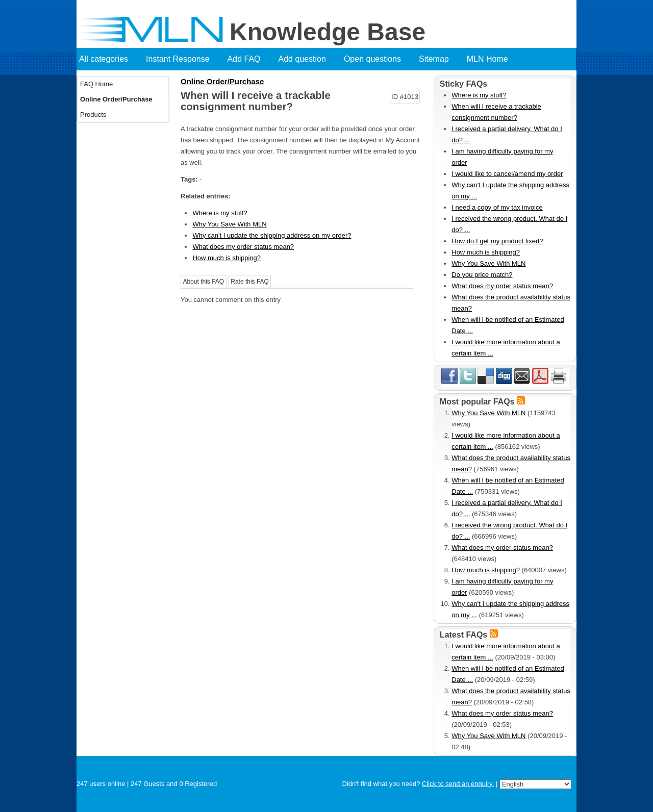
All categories (104, 59)
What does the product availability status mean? (511, 303)
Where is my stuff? (220, 213)
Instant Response (178, 59)
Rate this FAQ (250, 282)
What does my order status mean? (243, 247)
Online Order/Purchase (116, 99)
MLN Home (487, 59)
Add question (302, 59)
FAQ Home (96, 84)
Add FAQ (244, 59)
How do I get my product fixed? (497, 241)
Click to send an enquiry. (458, 784)
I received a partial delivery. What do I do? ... (507, 134)
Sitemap (434, 59)
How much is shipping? (227, 258)
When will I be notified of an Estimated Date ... (508, 325)
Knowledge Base (328, 32)
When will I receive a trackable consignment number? (496, 112)
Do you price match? (482, 275)
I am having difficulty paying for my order (502, 157)
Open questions (372, 59)
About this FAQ (204, 282)
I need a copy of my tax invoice (497, 207)
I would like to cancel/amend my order (507, 174)
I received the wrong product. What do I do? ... (509, 224)
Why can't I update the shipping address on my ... (510, 191)
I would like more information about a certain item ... (506, 348)
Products (93, 115)
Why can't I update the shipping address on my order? (272, 235)
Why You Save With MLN (229, 224)
